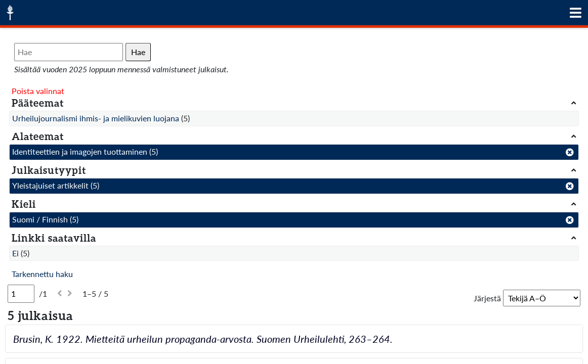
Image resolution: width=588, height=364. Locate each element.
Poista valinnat (38, 91)
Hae (138, 52)
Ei (15, 253)
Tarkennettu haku (42, 274)
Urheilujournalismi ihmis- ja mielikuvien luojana (96, 118)
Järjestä (487, 298)
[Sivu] (21, 294)
